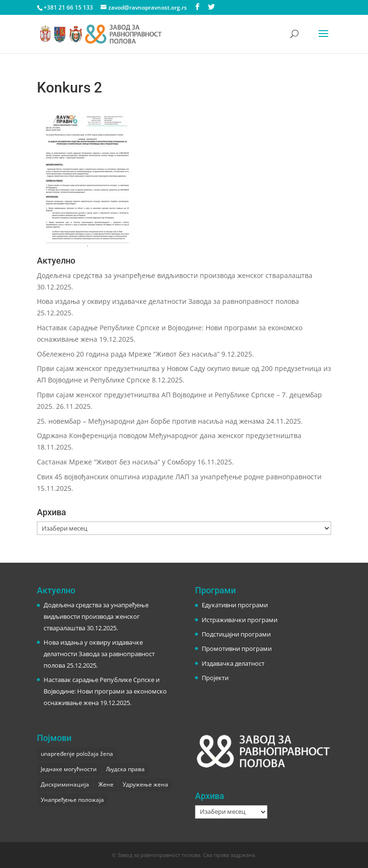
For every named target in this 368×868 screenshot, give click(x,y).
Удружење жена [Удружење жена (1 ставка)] (145, 784)
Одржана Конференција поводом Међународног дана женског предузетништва (169, 435)
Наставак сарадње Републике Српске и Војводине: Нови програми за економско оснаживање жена (105, 691)
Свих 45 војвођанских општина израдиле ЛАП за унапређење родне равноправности (179, 477)
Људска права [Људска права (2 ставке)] (125, 769)
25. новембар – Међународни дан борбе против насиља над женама (151, 421)
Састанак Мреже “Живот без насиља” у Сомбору (116, 462)
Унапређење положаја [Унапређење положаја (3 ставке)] (72, 800)
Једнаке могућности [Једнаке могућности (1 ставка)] (69, 769)
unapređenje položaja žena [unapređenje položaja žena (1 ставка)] (77, 754)
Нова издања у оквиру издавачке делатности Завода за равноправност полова (168, 301)
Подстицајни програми (236, 634)
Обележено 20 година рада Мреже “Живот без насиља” (128, 354)
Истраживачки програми (240, 620)
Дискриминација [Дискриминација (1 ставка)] (65, 784)
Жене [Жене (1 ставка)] (106, 784)
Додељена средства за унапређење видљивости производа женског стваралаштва (175, 275)
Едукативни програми (235, 605)
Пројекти (215, 678)
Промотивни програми (237, 648)
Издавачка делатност (233, 663)
